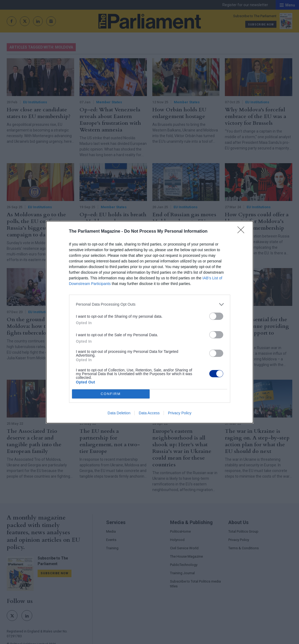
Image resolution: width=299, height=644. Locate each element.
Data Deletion (119, 413)
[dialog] (150, 322)
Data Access (149, 413)
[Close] (243, 232)
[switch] (216, 316)
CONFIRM (111, 394)
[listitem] (150, 304)
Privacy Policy (180, 413)
